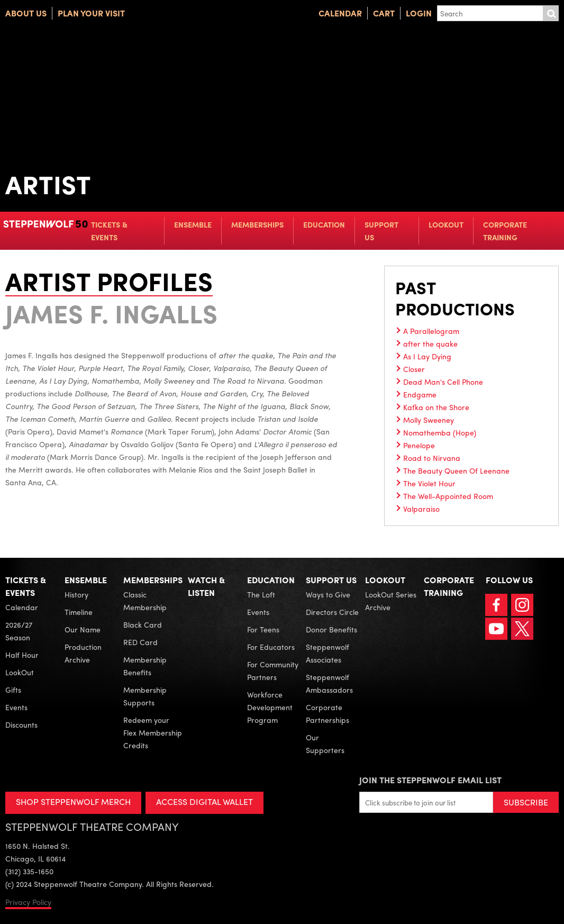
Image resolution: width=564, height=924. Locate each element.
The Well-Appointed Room (448, 496)
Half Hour (22, 655)
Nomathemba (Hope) (440, 432)
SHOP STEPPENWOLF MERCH (73, 801)
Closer (414, 369)
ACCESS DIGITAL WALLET (204, 801)
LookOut (446, 224)
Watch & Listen (206, 586)
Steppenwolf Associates (328, 653)
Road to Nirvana (432, 458)
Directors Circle (332, 612)
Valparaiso (421, 509)
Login (419, 13)
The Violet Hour (429, 483)
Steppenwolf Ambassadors (329, 683)
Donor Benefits (331, 629)
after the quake (430, 343)
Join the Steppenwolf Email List (430, 780)
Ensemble (193, 224)
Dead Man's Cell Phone (443, 382)
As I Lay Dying (427, 356)
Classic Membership (145, 601)
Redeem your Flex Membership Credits (153, 732)
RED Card (140, 642)
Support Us (381, 231)
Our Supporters (325, 744)
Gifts (13, 690)
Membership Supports (145, 696)
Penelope (419, 445)
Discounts (21, 724)
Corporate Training (505, 231)
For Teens (263, 629)
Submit (551, 13)
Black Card (143, 624)
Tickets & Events (109, 231)
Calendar (340, 13)
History (76, 594)
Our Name (83, 629)
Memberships (257, 224)
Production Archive (83, 653)
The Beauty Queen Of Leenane (456, 470)
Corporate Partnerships (328, 713)
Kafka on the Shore (436, 407)
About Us (26, 13)
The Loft (261, 594)
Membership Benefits (145, 666)
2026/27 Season (19, 631)
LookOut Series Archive (391, 601)
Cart (384, 13)
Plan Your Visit (91, 13)
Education (324, 224)
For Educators (271, 647)
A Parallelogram (431, 331)
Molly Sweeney (429, 420)
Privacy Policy (28, 902)
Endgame (420, 394)
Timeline (79, 612)
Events (16, 707)
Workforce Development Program (270, 707)
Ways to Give (328, 594)
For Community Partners (273, 671)
